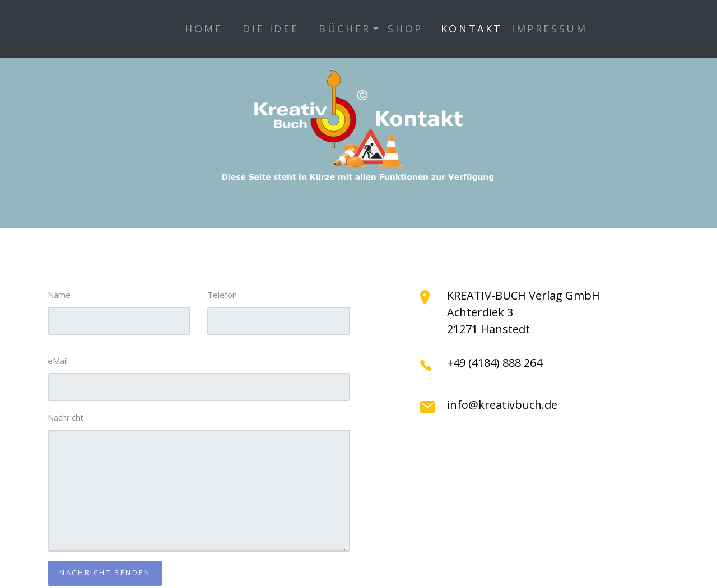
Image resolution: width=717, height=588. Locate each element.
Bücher (345, 29)
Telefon (222, 295)
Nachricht (66, 417)
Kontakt (472, 29)
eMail (58, 361)
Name (59, 295)
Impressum (549, 29)
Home (204, 29)
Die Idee (271, 29)
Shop (405, 29)
